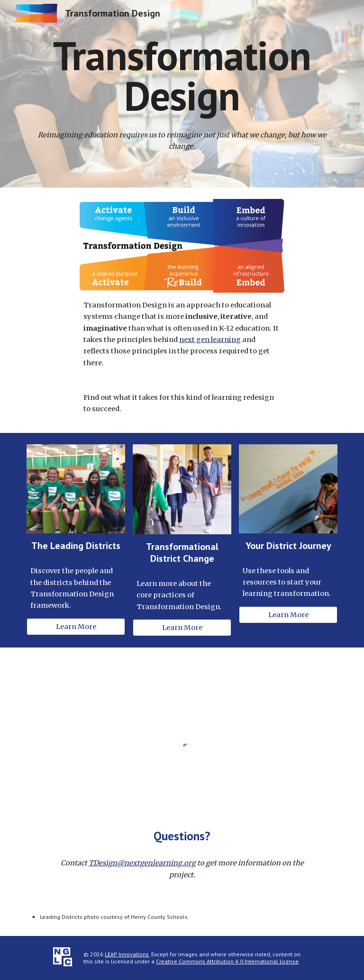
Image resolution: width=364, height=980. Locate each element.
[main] (182, 76)
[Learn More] (76, 626)
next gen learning (210, 340)
